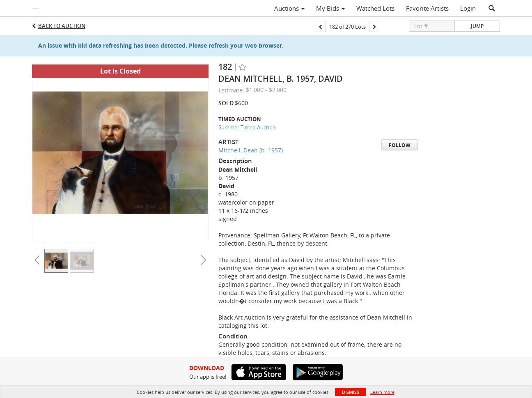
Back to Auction (62, 26)
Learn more (382, 392)
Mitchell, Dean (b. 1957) (251, 150)
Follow (400, 145)
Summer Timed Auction (247, 127)
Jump (477, 26)
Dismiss (351, 392)
